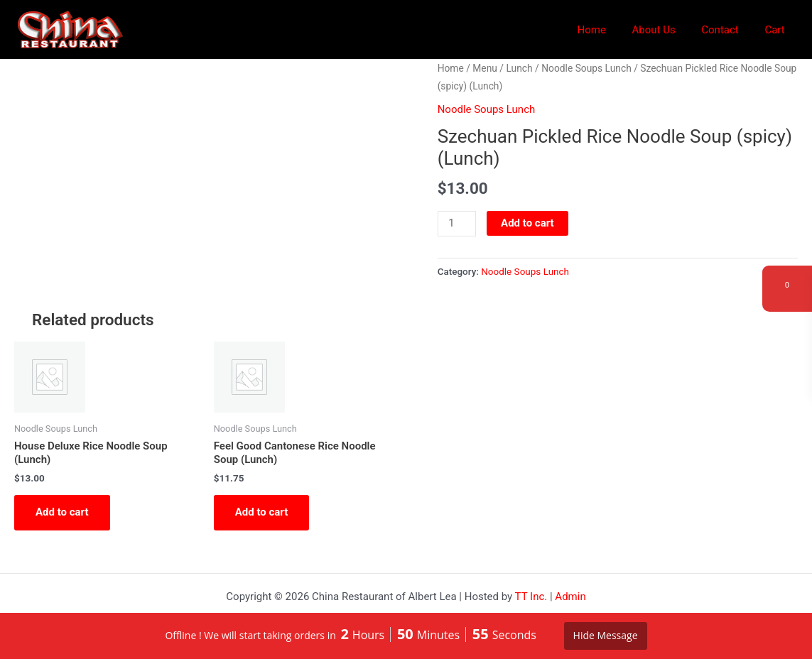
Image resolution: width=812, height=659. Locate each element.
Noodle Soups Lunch (586, 68)
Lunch (519, 68)
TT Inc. (531, 597)
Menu (485, 68)
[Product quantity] (457, 224)
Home (608, 30)
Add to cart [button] (62, 512)
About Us (665, 30)
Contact (727, 30)
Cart (777, 30)
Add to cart (527, 223)
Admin (570, 597)
